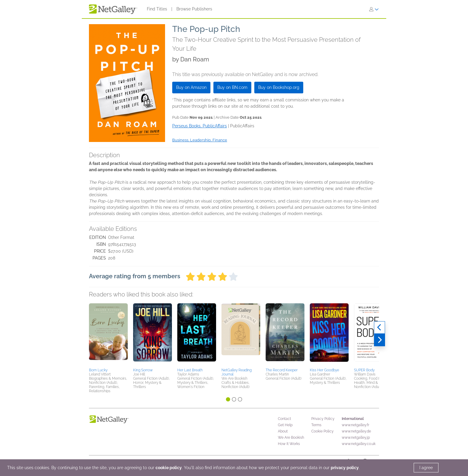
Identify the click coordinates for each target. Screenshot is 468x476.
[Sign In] (374, 9)
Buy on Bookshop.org (279, 87)
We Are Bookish (291, 438)
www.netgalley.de (356, 431)
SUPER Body (364, 370)
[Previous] (380, 327)
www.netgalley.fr (355, 425)
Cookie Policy (322, 431)
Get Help (285, 425)
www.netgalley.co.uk (359, 444)
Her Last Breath (190, 370)
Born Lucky (98, 370)
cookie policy (169, 468)
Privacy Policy (323, 419)
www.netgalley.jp (356, 438)
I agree (426, 468)
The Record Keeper (282, 370)
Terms (316, 425)
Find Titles (157, 9)
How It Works (289, 444)
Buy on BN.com (232, 87)
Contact (284, 419)
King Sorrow (143, 370)
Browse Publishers (194, 9)
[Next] (380, 340)
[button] (108, 335)
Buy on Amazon (191, 87)
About (283, 431)
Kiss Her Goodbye (324, 370)
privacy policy (345, 468)
